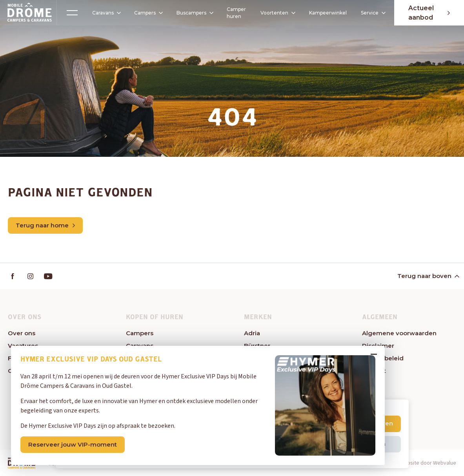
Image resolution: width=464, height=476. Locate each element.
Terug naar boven (428, 276)
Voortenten (274, 13)
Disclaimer (378, 346)
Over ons (22, 333)
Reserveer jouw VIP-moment (74, 443)
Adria (252, 333)
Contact (374, 371)
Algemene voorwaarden (399, 333)
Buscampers (193, 13)
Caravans (103, 13)
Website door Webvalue (428, 463)
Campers (145, 13)
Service (372, 13)
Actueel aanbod (428, 13)
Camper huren (233, 13)
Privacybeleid (383, 358)
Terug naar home (45, 226)
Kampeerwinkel (327, 13)
